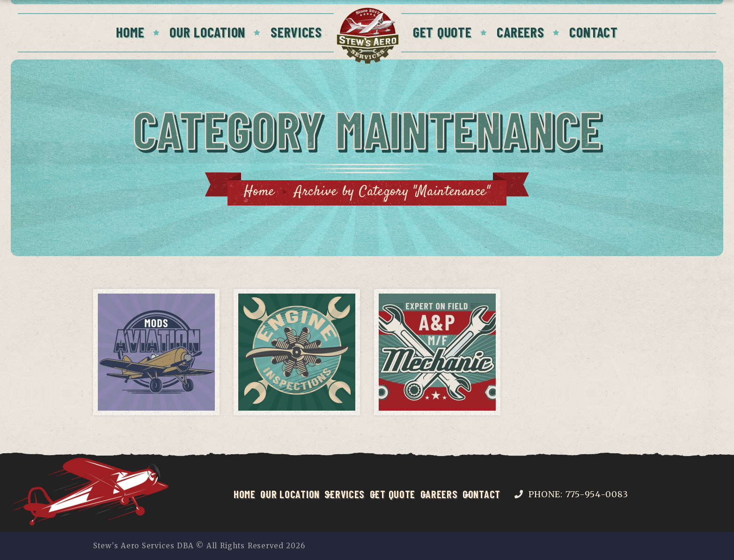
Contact (593, 32)
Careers (520, 32)
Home (130, 32)
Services (296, 32)
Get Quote (442, 32)
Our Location (207, 32)
